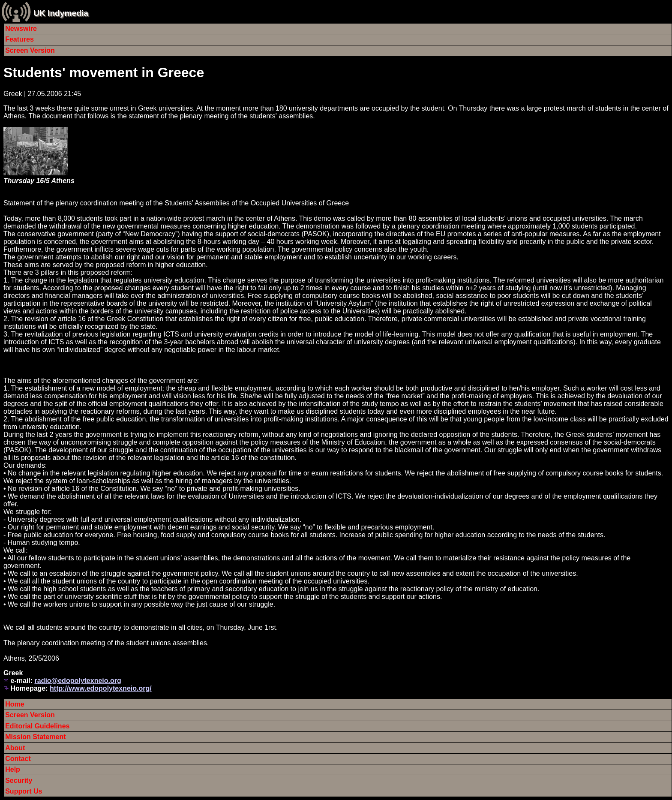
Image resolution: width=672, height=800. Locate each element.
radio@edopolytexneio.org (78, 681)
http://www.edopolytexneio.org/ (101, 688)
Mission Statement (35, 737)
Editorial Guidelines (37, 726)
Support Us (24, 791)
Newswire (21, 29)
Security (19, 780)
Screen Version (30, 50)
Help (13, 769)
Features (19, 39)
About (15, 748)
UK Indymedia (61, 13)
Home (15, 704)
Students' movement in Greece (104, 72)
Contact (18, 759)
